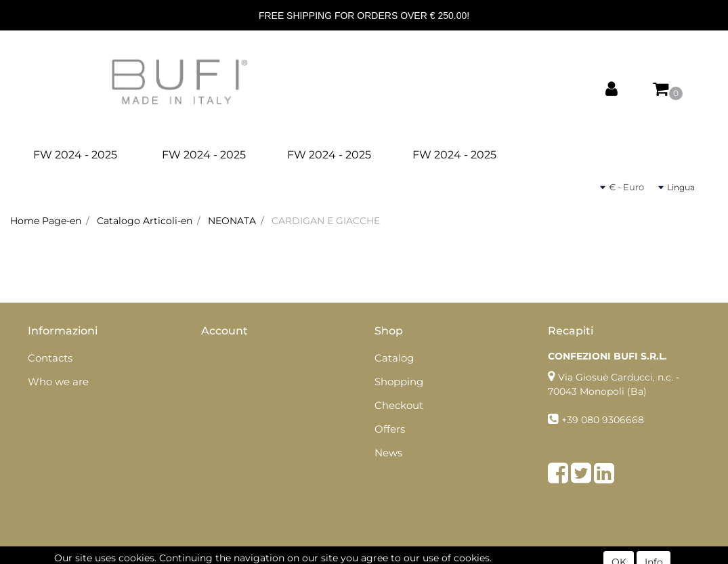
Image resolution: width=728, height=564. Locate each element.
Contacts (50, 358)
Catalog (394, 358)
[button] (612, 89)
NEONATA (232, 221)
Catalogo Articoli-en (145, 221)
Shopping (399, 382)
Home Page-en (46, 221)
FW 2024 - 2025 (75, 155)
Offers (390, 429)
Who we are (58, 382)
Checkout (399, 405)
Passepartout (394, 557)
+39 (571, 420)
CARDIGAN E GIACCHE (326, 221)
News (388, 453)
